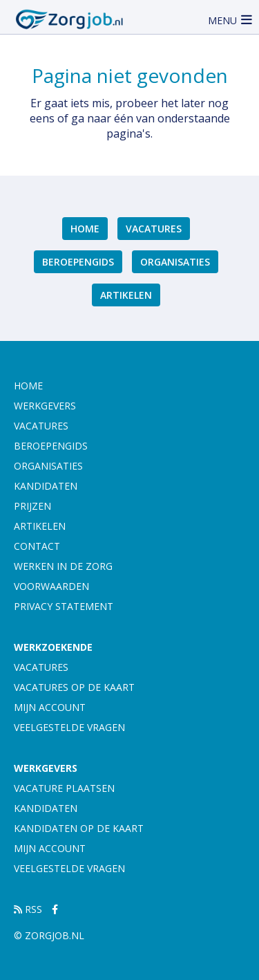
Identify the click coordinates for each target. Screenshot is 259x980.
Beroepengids (78, 262)
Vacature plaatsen (64, 788)
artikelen (126, 295)
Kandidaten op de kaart (79, 828)
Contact (37, 546)
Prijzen (32, 506)
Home (85, 229)
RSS (28, 909)
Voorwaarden (51, 586)
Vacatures (154, 229)
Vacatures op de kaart (74, 687)
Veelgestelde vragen (69, 727)
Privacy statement (64, 606)
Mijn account (50, 707)
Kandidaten (46, 486)
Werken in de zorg (63, 566)
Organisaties (175, 262)
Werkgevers (45, 406)
